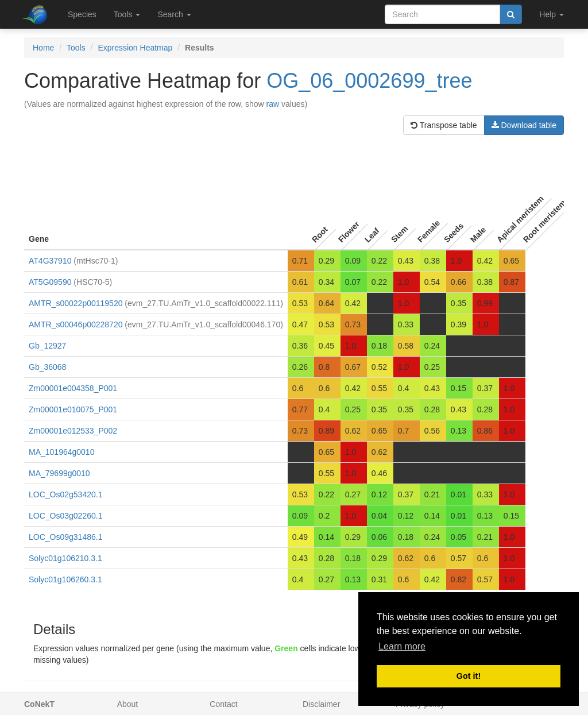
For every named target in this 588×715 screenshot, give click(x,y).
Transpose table (444, 125)
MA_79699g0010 (59, 473)
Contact (223, 704)
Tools (76, 48)
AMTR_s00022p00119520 (76, 303)
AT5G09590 (50, 282)
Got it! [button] (469, 676)
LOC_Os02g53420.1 (65, 494)
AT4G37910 (50, 261)
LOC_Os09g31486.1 (65, 537)
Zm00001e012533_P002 (73, 431)
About (128, 704)
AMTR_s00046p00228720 (76, 324)
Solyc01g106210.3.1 (65, 558)
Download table (524, 125)
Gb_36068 (47, 367)
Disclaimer (321, 704)
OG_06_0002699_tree (369, 81)
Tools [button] (127, 14)
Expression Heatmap (135, 48)
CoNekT (39, 704)
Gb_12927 (47, 346)
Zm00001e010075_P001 (73, 409)
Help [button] (552, 14)
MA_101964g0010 (61, 452)
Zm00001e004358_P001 (73, 388)
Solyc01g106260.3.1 (65, 579)
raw (273, 104)
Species (82, 14)
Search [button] (174, 14)
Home (43, 48)
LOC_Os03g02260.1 (65, 516)
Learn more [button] (402, 646)
